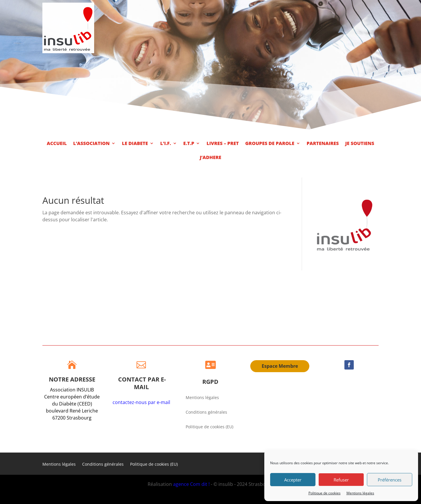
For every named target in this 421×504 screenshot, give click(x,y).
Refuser (341, 480)
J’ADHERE (210, 158)
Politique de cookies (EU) (209, 427)
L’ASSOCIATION (91, 144)
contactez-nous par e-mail (141, 402)
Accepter (293, 480)
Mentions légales (360, 493)
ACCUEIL (57, 144)
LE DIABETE (135, 144)
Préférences (390, 480)
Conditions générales (206, 412)
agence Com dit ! (192, 484)
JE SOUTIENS (360, 144)
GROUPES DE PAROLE (270, 144)
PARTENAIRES (323, 144)
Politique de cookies (325, 493)
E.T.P (189, 144)
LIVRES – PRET (222, 144)
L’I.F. (166, 144)
